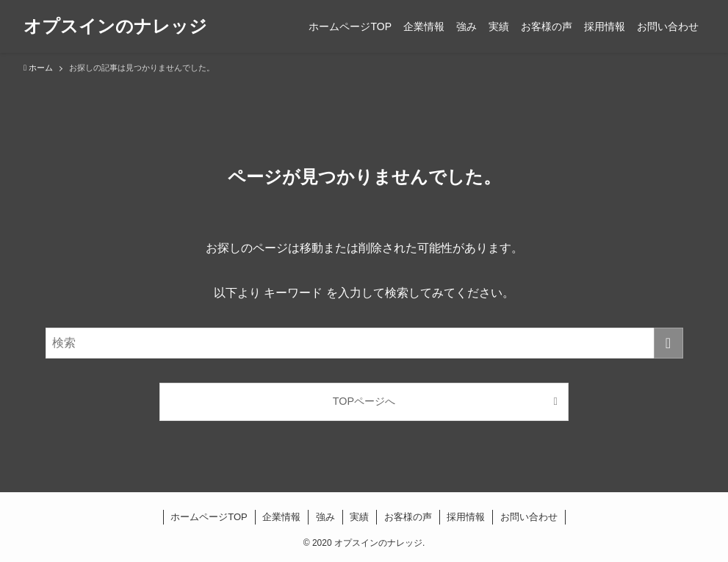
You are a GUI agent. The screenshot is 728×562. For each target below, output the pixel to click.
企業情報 (281, 517)
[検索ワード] (364, 343)
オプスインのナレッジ (115, 26)
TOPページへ (364, 401)
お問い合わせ (529, 517)
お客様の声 (408, 517)
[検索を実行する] (668, 343)
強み (325, 517)
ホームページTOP (209, 517)
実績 (359, 517)
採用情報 (466, 517)
